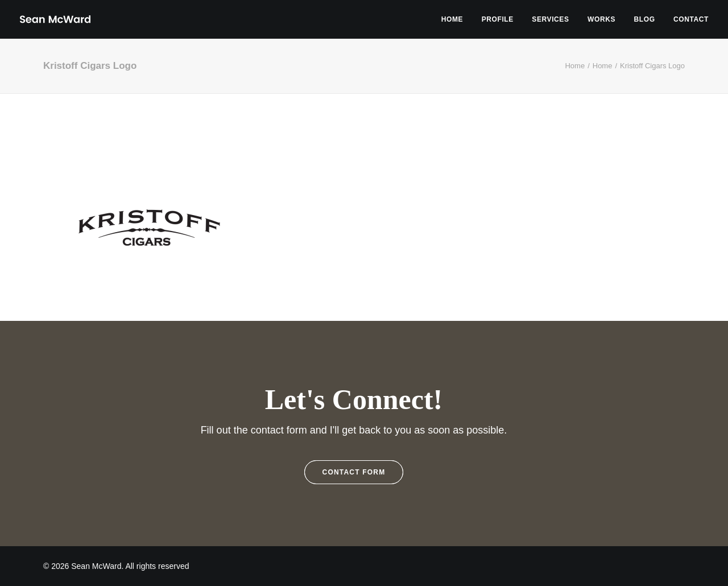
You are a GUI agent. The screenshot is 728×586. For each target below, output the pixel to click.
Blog (645, 19)
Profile (498, 19)
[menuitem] (456, 19)
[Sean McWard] (55, 19)
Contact (691, 19)
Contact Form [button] (354, 472)
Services (550, 19)
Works (601, 19)
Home (452, 19)
